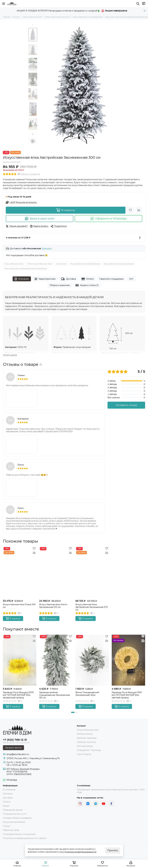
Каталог (17, 17)
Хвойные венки (85, 734)
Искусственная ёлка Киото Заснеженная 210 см (53, 606)
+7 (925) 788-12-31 (15, 740)
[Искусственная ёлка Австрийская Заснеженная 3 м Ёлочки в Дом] (79, 85)
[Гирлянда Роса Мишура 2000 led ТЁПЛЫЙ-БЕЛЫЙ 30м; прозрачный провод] (20, 660)
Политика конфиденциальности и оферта (25, 838)
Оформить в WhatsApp (108, 219)
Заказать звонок (13, 748)
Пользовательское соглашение (19, 834)
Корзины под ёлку (86, 742)
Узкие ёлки (61, 264)
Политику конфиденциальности (80, 852)
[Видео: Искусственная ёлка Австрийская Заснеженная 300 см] (33, 141)
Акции (6, 806)
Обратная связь (11, 830)
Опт (131, 279)
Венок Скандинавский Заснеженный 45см (87, 694)
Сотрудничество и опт (15, 814)
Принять (113, 850)
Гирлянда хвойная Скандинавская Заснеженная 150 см (54, 695)
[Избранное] (130, 210)
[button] (33, 24)
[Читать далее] (10, 355)
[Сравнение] (139, 210)
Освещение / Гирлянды (89, 750)
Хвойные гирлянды (87, 738)
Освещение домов (13, 810)
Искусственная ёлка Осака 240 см (19, 606)
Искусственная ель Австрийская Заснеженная (26, 269)
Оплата (88, 279)
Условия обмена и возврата (17, 818)
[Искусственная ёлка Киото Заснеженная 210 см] (56, 572)
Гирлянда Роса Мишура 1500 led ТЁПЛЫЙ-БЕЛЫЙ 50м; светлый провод (127, 695)
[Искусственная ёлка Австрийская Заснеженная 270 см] (92, 572)
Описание (22, 279)
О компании (9, 790)
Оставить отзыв (126, 405)
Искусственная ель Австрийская (88, 17)
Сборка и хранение (60, 285)
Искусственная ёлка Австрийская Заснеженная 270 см (92, 607)
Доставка (69, 279)
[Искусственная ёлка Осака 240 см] (20, 572)
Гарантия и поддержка (111, 279)
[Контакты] (144, 4)
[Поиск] (138, 4)
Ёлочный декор (85, 746)
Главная (7, 17)
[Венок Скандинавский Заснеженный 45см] (92, 660)
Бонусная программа (14, 822)
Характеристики (45, 279)
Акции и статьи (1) (87, 285)
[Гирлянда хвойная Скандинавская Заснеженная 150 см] (56, 660)
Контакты (8, 794)
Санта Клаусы (84, 754)
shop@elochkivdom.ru (18, 754)
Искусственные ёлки (33, 17)
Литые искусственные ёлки (57, 17)
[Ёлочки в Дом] (12, 4)
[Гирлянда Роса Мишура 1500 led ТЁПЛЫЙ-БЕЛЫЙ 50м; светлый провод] (128, 660)
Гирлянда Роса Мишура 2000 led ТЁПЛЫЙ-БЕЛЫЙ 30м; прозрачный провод (18, 695)
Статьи (6, 826)
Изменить (47, 249)
